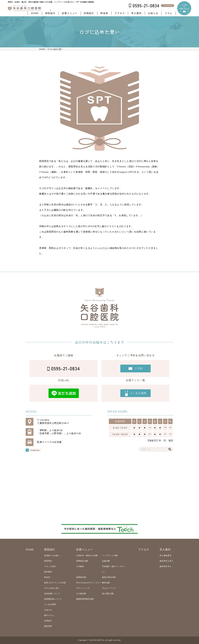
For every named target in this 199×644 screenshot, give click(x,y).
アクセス (120, 13)
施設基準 (48, 626)
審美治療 (106, 583)
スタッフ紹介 (50, 566)
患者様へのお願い (52, 556)
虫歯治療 (106, 561)
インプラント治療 (110, 556)
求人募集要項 (165, 556)
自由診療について (52, 594)
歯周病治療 (81, 577)
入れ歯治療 (81, 594)
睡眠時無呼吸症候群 (85, 599)
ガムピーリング (109, 588)
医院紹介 (50, 13)
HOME (35, 13)
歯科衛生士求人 (166, 561)
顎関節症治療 (82, 561)
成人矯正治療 (108, 594)
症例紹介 (89, 13)
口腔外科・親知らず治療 (87, 556)
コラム (169, 13)
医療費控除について (53, 599)
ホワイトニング (83, 588)
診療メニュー (70, 13)
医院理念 (48, 561)
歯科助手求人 (165, 566)
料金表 (104, 13)
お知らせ (153, 13)
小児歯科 (80, 566)
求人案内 (136, 13)
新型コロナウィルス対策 (55, 583)
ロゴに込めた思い (52, 588)
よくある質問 (50, 604)
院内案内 (48, 572)
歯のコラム (49, 615)
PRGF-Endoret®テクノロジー (89, 583)
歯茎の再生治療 (109, 577)
